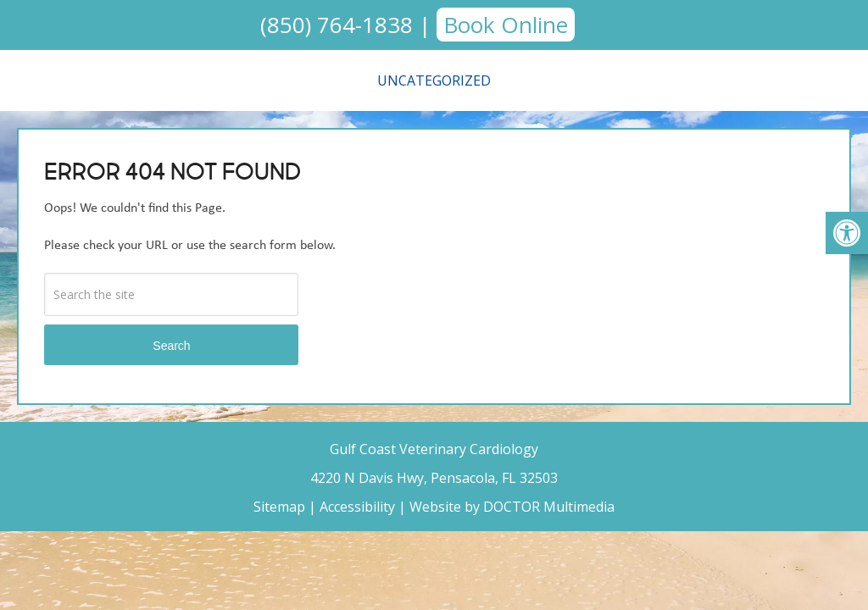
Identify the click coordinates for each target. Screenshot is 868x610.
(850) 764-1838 (337, 25)
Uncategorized (434, 80)
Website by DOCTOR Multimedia (512, 507)
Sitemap (279, 507)
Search (171, 346)
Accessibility (357, 507)
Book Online (506, 25)
